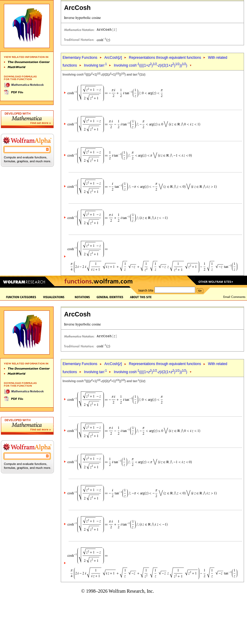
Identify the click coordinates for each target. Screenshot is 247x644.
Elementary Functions (80, 58)
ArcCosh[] (113, 58)
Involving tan (95, 65)
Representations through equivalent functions (165, 58)
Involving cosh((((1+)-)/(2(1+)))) (150, 65)
